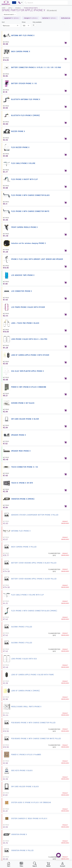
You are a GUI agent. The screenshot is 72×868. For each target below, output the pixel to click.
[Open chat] (59, 855)
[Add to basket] (66, 43)
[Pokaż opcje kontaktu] (20, 3)
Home (4, 8)
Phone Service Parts (31, 8)
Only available (37, 22)
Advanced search (10, 14)
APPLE (10, 8)
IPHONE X (18, 8)
